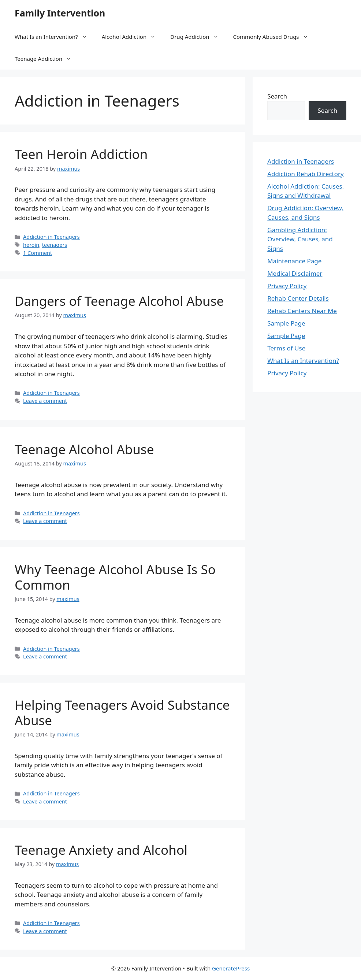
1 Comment (38, 253)
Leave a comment (45, 401)
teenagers (55, 245)
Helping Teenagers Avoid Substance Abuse (122, 712)
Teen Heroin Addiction (81, 154)
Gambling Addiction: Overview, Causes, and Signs (300, 239)
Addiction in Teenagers (51, 237)
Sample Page (286, 323)
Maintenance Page (294, 261)
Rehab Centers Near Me (302, 311)
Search (277, 96)
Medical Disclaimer (295, 273)
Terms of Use (286, 348)
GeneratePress (231, 968)
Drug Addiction (198, 37)
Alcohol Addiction (133, 37)
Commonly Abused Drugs (274, 37)
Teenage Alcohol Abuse (84, 449)
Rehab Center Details (298, 298)
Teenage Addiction (47, 59)
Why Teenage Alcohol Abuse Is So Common (115, 577)
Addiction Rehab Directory (305, 174)
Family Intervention (60, 13)
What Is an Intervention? (55, 37)
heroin (31, 245)
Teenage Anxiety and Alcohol (101, 850)
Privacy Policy (287, 286)
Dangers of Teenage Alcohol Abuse (119, 301)
